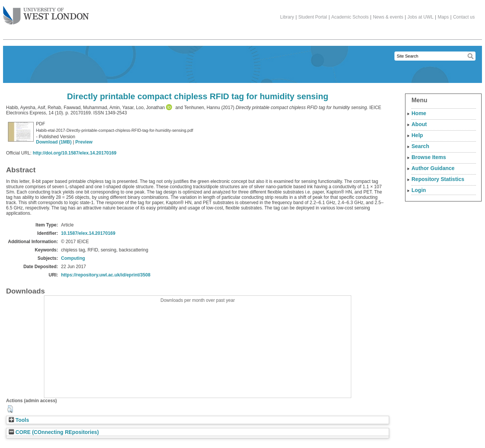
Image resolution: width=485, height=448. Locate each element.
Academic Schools (350, 17)
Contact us (464, 17)
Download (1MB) (54, 142)
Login (419, 190)
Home (419, 113)
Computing (73, 258)
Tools (19, 420)
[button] (10, 409)
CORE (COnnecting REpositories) (54, 432)
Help (417, 135)
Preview (84, 142)
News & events (388, 17)
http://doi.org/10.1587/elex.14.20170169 (74, 153)
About (419, 124)
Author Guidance (433, 168)
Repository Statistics (438, 179)
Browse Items (429, 157)
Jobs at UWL (420, 17)
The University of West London (46, 12)
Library (287, 17)
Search (420, 146)
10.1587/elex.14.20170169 (88, 233)
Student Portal (313, 17)
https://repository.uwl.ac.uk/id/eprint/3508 (106, 275)
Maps (443, 17)
